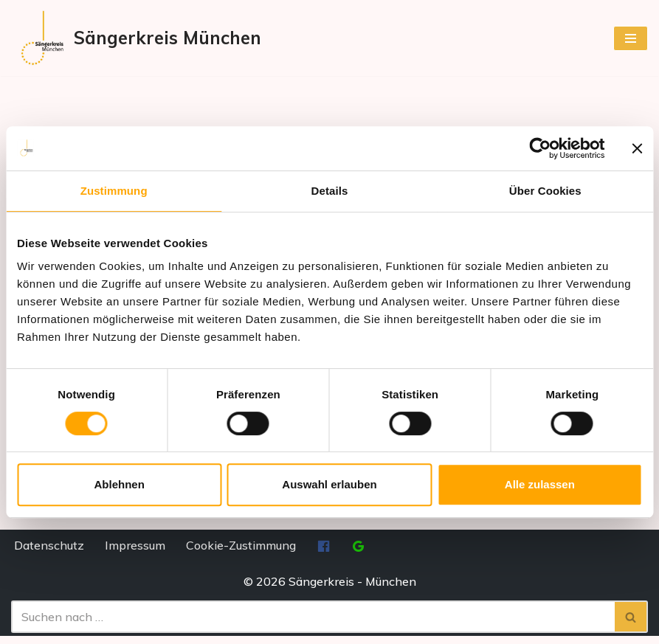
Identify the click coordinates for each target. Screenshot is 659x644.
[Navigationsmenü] (631, 38)
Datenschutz (49, 553)
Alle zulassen (540, 484)
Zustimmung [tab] (114, 191)
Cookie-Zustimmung (241, 553)
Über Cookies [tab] (545, 191)
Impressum (135, 553)
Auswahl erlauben (329, 484)
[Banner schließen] (637, 148)
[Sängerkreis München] (136, 38)
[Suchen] (313, 625)
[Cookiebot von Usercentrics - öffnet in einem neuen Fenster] (540, 148)
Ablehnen (120, 484)
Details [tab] (330, 191)
